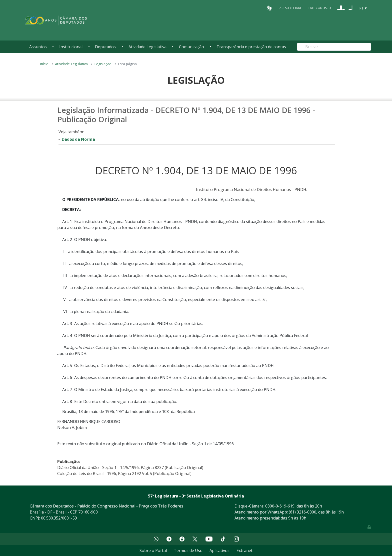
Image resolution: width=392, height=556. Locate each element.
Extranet (244, 550)
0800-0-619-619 (280, 506)
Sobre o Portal (153, 550)
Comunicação (191, 47)
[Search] (334, 47)
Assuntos (38, 47)
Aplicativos (219, 550)
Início (44, 64)
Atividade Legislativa (147, 47)
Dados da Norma (78, 139)
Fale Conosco (320, 8)
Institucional (71, 47)
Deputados (105, 47)
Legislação (103, 64)
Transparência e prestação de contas (251, 47)
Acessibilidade (291, 8)
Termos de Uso (188, 550)
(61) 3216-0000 (302, 512)
